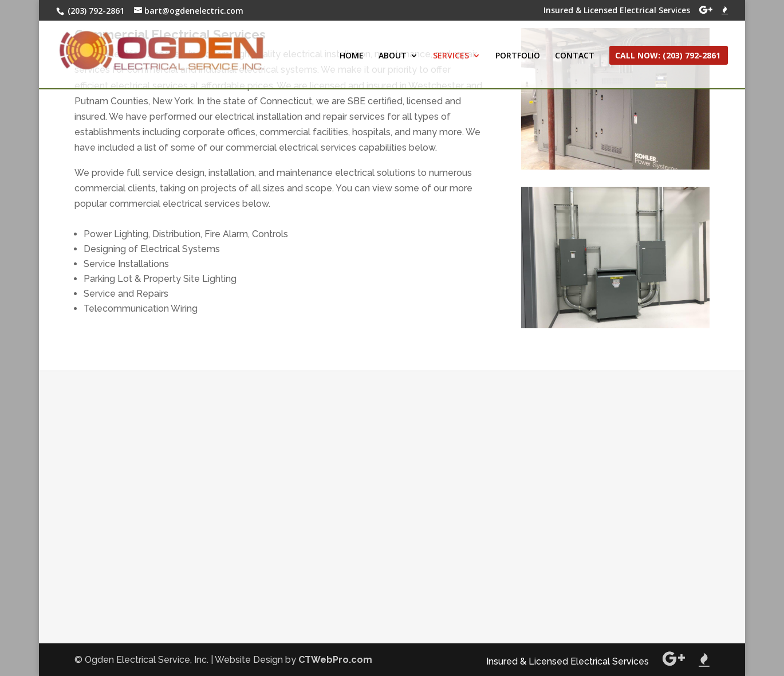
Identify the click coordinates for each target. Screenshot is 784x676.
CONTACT (575, 56)
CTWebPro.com (335, 660)
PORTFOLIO (518, 56)
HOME (352, 56)
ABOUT (393, 56)
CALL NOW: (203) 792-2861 (668, 56)
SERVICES (451, 56)
